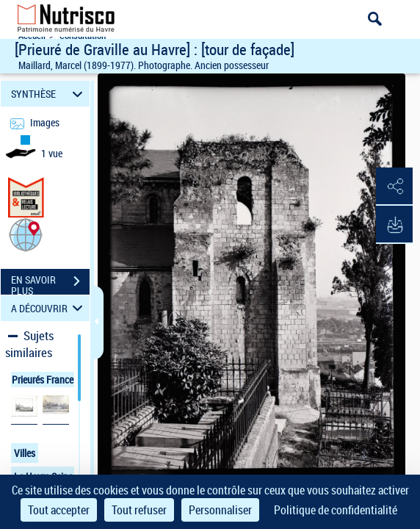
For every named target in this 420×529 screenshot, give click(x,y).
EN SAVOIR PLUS (50, 283)
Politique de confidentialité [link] (336, 510)
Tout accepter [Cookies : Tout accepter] (59, 510)
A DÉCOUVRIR (49, 308)
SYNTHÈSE (49, 94)
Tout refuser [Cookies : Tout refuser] (139, 510)
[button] (26, 234)
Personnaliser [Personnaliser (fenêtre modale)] (220, 510)
